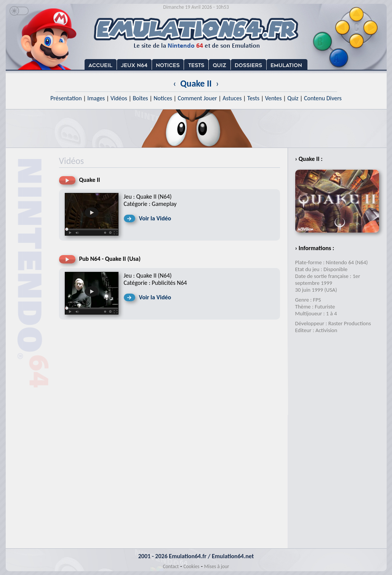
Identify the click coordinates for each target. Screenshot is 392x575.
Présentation (66, 98)
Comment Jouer (197, 98)
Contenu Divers (323, 98)
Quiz (293, 98)
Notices (163, 98)
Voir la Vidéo (155, 218)
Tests (253, 98)
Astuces (232, 98)
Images (96, 98)
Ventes (274, 98)
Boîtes (140, 98)
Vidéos (119, 98)
